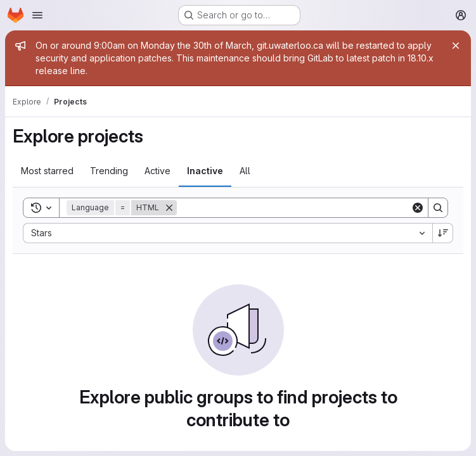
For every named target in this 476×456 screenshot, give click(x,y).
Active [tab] (158, 171)
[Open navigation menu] (37, 15)
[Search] (294, 208)
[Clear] (418, 208)
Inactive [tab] (205, 171)
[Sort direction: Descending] (443, 233)
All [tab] (245, 171)
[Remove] (169, 208)
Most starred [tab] (47, 171)
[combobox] (228, 233)
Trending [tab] (109, 171)
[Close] (456, 46)
